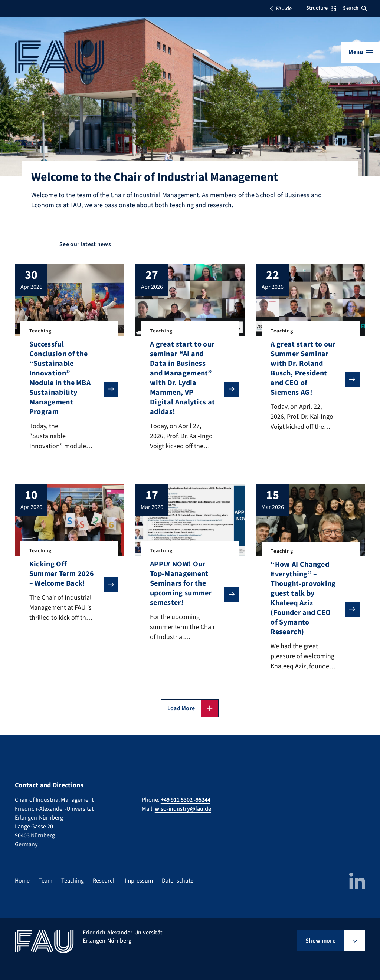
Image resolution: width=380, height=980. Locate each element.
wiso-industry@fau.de (183, 809)
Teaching (73, 881)
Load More (181, 708)
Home (22, 881)
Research (104, 881)
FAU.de (281, 9)
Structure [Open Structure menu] (321, 8)
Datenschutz (177, 881)
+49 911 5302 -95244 (186, 800)
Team (45, 881)
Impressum (139, 881)
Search (355, 8)
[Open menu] (361, 52)
